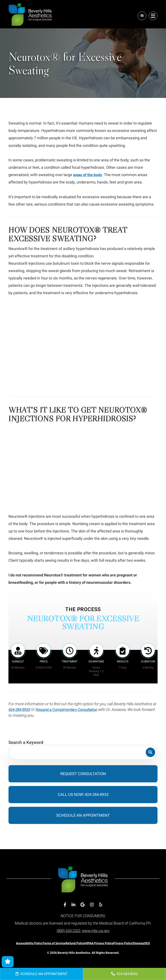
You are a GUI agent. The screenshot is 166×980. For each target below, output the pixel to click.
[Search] (150, 752)
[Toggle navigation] (153, 16)
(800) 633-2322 (68, 931)
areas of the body (88, 175)
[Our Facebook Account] (65, 905)
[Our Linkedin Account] (73, 905)
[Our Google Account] (83, 905)
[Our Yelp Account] (101, 905)
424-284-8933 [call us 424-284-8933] (124, 974)
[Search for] (83, 752)
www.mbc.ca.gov (97, 931)
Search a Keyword (26, 742)
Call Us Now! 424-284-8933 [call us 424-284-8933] (83, 794)
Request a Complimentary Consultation (71, 710)
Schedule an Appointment (41, 974)
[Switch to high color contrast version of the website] (141, 16)
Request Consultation (83, 774)
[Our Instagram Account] (92, 905)
